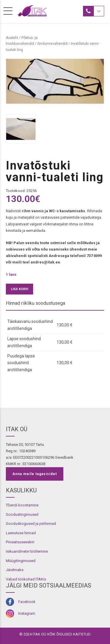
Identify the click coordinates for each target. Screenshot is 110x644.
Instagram (27, 613)
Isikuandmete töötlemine (27, 551)
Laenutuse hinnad (21, 533)
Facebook (27, 602)
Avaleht (12, 38)
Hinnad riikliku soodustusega (35, 303)
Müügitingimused (21, 561)
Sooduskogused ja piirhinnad (31, 524)
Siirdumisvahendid (52, 44)
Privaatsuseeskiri (20, 542)
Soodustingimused (22, 514)
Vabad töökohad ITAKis (26, 579)
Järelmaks (15, 570)
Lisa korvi (20, 289)
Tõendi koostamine (22, 505)
